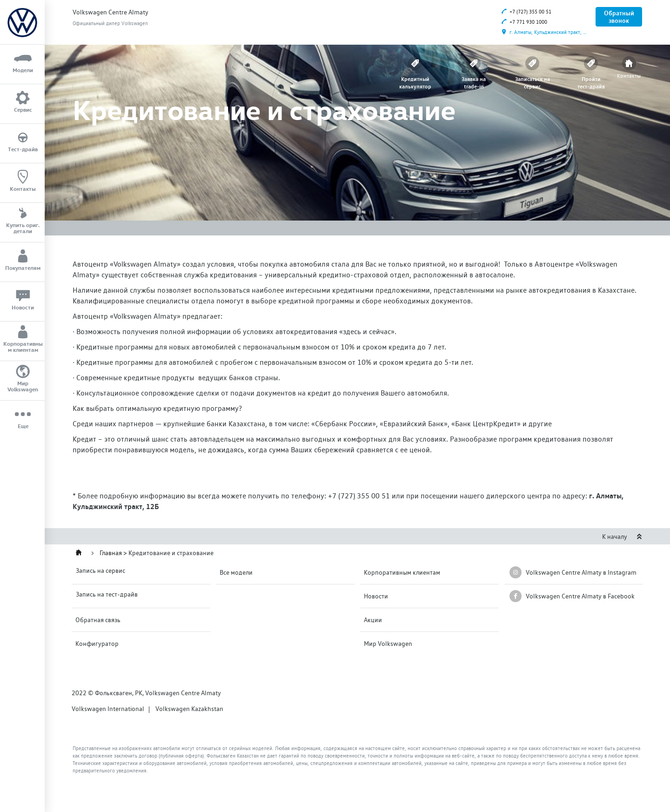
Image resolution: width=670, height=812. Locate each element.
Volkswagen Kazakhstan (189, 709)
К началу (622, 537)
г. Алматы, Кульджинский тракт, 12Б (545, 32)
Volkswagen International (108, 709)
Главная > (114, 553)
